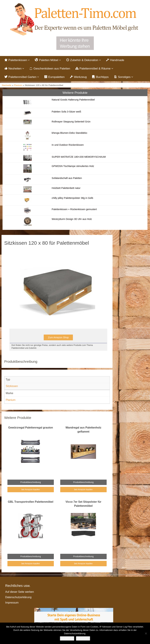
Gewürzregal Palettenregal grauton (31, 428)
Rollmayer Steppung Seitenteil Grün (71, 122)
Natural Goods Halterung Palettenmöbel (73, 100)
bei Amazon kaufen (31, 489)
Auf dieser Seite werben (20, 592)
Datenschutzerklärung (18, 597)
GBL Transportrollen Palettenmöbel (31, 502)
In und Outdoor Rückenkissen (68, 145)
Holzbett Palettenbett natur (66, 188)
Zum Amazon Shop (58, 337)
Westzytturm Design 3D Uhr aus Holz (72, 219)
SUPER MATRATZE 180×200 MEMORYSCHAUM (79, 157)
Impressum (12, 603)
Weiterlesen (83, 638)
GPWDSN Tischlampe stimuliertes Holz (73, 166)
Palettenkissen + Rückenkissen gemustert (74, 209)
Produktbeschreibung (31, 482)
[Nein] (146, 633)
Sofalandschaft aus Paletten (67, 178)
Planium (18, 85)
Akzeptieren (67, 638)
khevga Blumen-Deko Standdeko (69, 133)
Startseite (6, 85)
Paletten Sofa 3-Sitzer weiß (66, 112)
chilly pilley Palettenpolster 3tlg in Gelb (72, 198)
